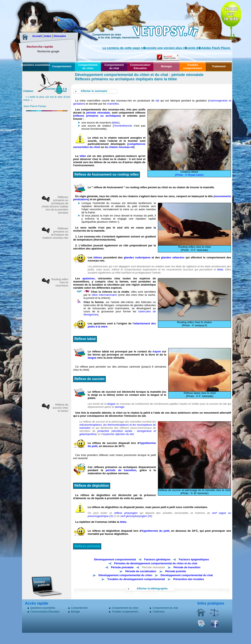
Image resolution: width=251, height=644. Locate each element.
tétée (116, 123)
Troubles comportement (193, 67)
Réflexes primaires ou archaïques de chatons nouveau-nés (55, 233)
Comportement (62, 66)
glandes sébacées (173, 257)
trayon (157, 351)
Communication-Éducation (45, 612)
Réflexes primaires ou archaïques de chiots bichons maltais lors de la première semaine (55, 205)
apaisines (88, 278)
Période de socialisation (141, 571)
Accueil (37, 36)
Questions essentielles (36, 65)
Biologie (166, 66)
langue (92, 358)
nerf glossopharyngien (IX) (136, 516)
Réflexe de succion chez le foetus (60, 408)
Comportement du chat (114, 67)
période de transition (121, 470)
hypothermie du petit (155, 531)
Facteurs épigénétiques (194, 559)
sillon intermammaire (104, 295)
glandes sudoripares (137, 257)
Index (48, 36)
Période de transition (187, 567)
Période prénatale (122, 567)
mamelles (113, 104)
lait (157, 101)
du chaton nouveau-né (119, 147)
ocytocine (109, 434)
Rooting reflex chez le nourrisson (60, 282)
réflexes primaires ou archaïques (97, 116)
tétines (98, 257)
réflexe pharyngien (126, 513)
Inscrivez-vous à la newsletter (56, 90)
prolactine (104, 431)
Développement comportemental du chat (187, 575)
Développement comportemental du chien (125, 575)
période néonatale (98, 113)
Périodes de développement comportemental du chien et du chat (156, 563)
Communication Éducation (140, 67)
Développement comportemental (115, 559)
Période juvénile (176, 571)
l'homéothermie (123, 126)
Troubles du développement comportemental (136, 579)
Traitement (219, 66)
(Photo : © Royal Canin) (189, 175)
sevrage (119, 407)
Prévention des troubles (189, 579)
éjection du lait (125, 434)
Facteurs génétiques (157, 559)
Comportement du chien (88, 67)
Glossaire (60, 36)
